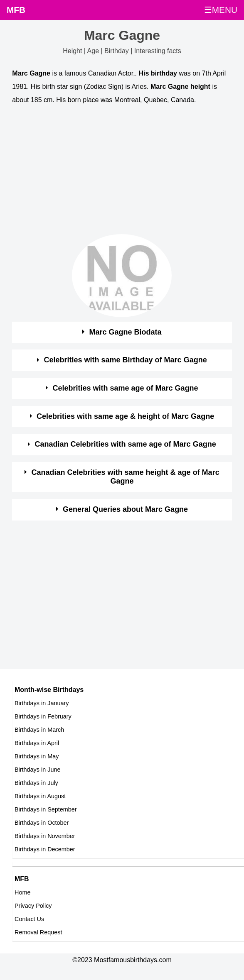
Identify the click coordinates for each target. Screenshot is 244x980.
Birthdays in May (37, 756)
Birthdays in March (39, 730)
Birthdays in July (36, 783)
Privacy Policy (33, 906)
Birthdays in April (37, 743)
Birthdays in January (42, 703)
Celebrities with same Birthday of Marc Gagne (126, 360)
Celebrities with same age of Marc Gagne (126, 388)
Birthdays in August (40, 796)
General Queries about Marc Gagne (125, 509)
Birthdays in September (46, 809)
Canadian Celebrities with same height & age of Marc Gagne (126, 477)
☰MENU (221, 10)
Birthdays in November (45, 836)
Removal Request (38, 932)
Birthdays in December (45, 849)
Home (22, 892)
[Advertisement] (114, 171)
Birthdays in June (37, 770)
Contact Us (29, 919)
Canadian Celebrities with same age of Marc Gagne (126, 444)
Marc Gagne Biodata (126, 332)
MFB (16, 10)
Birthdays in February (43, 716)
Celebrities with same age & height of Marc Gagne (125, 416)
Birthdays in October (42, 823)
